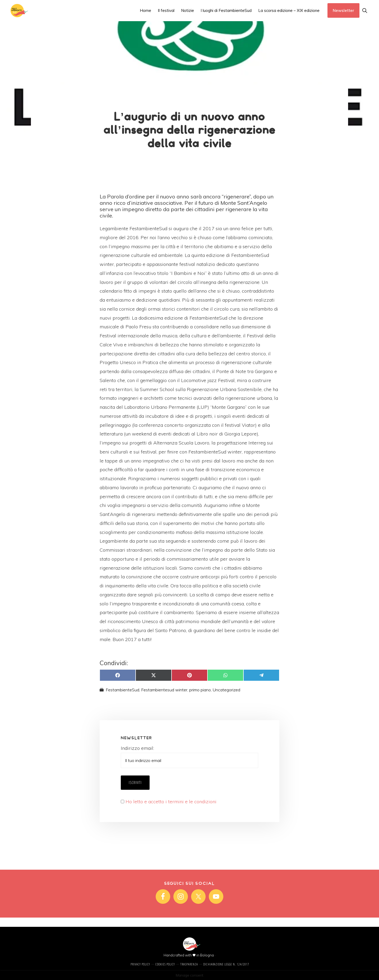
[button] (365, 10)
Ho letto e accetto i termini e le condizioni (171, 802)
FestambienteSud (123, 690)
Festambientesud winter (164, 690)
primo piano (200, 690)
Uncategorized (227, 690)
